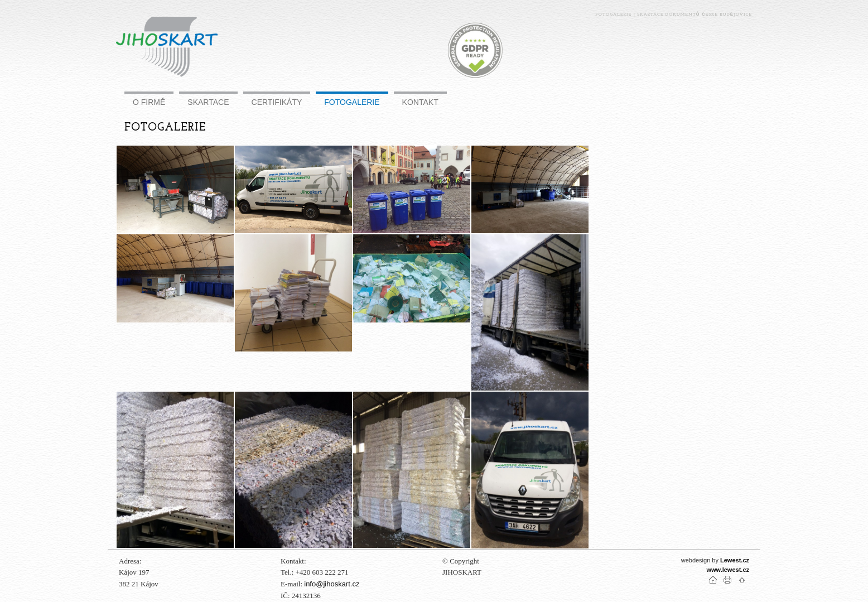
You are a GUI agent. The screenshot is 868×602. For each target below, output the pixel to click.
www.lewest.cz (728, 570)
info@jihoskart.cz (332, 584)
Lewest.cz (735, 560)
